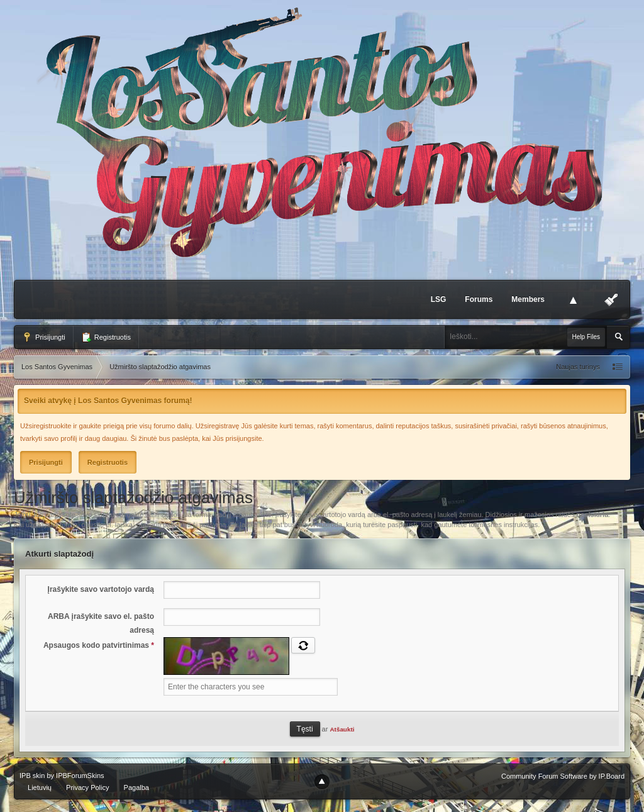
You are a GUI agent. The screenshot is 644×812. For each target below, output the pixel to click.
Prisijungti (44, 337)
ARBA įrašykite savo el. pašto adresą (101, 623)
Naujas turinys (578, 367)
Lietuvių (40, 787)
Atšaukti (342, 729)
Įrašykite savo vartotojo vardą (101, 589)
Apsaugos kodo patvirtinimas (99, 645)
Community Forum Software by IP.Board (563, 776)
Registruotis (106, 337)
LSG (439, 299)
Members (528, 299)
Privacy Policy (87, 787)
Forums (479, 299)
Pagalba (136, 787)
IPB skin (32, 776)
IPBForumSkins (80, 776)
